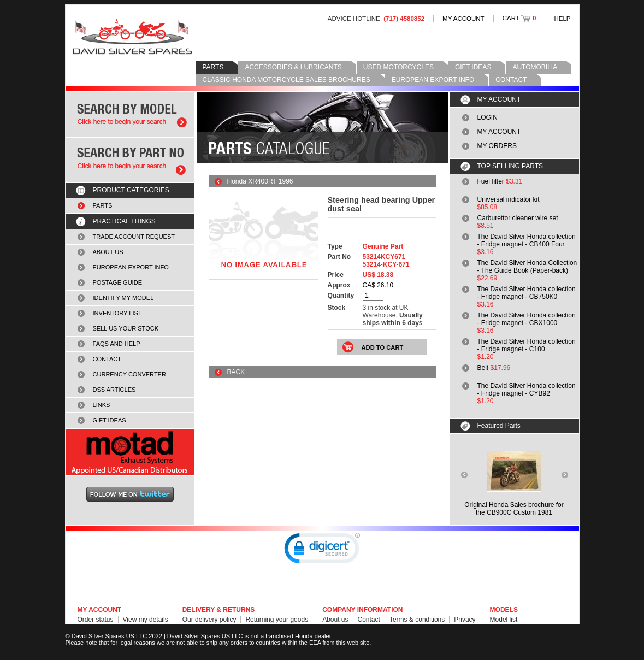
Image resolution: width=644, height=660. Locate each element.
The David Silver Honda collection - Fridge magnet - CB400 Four (527, 240)
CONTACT (511, 80)
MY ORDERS (497, 146)
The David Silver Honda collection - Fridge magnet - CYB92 (527, 390)
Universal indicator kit (509, 199)
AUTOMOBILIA (535, 67)
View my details (146, 620)
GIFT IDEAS (473, 67)
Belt (483, 368)
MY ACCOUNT (463, 19)
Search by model (130, 114)
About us (335, 620)
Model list (504, 620)
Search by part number (130, 160)
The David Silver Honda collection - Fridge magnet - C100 (527, 345)
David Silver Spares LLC (132, 37)
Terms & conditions (417, 620)
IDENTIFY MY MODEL (123, 298)
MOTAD (130, 452)
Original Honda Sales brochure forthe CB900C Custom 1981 (514, 509)
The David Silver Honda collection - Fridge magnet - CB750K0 (527, 293)
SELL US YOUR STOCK (126, 328)
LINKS (102, 405)
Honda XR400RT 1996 (260, 181)
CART (519, 18)
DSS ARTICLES (114, 390)
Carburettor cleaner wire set (518, 218)
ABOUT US (108, 252)
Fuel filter (491, 181)
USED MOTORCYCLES (398, 67)
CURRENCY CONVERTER (129, 374)
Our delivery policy (209, 620)
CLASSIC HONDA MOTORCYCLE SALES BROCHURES (286, 80)
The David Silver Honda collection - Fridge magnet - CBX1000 (527, 319)
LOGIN (488, 117)
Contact (369, 620)
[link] (322, 551)
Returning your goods (277, 620)
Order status (96, 620)
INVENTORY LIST (117, 313)
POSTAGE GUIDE (118, 282)
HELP (562, 19)
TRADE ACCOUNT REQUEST (134, 237)
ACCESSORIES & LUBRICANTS (293, 67)
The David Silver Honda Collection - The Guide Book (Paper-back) (527, 267)
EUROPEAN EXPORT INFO (433, 80)
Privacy (465, 620)
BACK (236, 372)
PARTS (213, 67)
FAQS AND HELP (117, 344)
